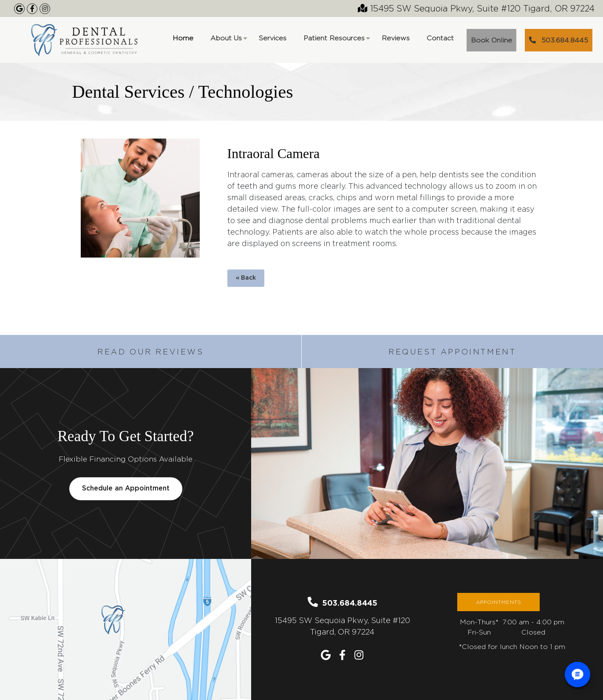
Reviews (396, 38)
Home (183, 38)
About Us (228, 41)
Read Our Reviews (151, 352)
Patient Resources (336, 41)
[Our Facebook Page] (32, 9)
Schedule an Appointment (126, 489)
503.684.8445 (559, 40)
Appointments (499, 602)
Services (273, 38)
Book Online (491, 40)
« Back (246, 278)
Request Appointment (452, 352)
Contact (440, 38)
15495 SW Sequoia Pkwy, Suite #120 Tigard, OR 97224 (476, 8)
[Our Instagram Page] (45, 9)
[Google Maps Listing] (19, 9)
